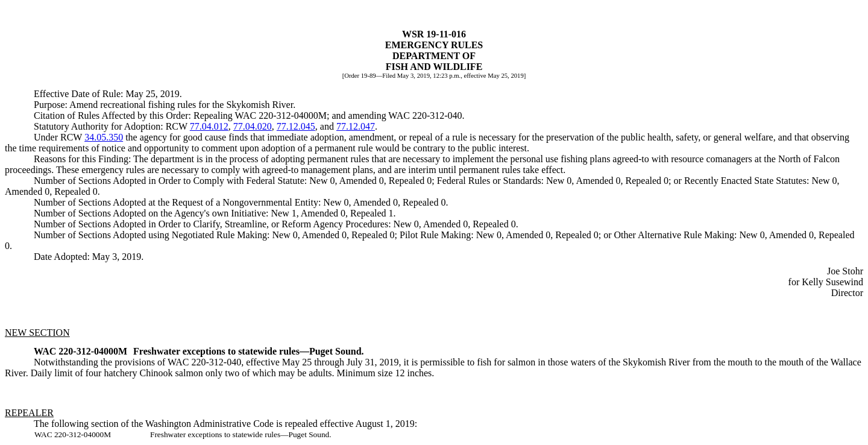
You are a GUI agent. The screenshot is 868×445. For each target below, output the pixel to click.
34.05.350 (104, 137)
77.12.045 (296, 126)
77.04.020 (253, 126)
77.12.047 (356, 126)
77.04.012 (209, 126)
